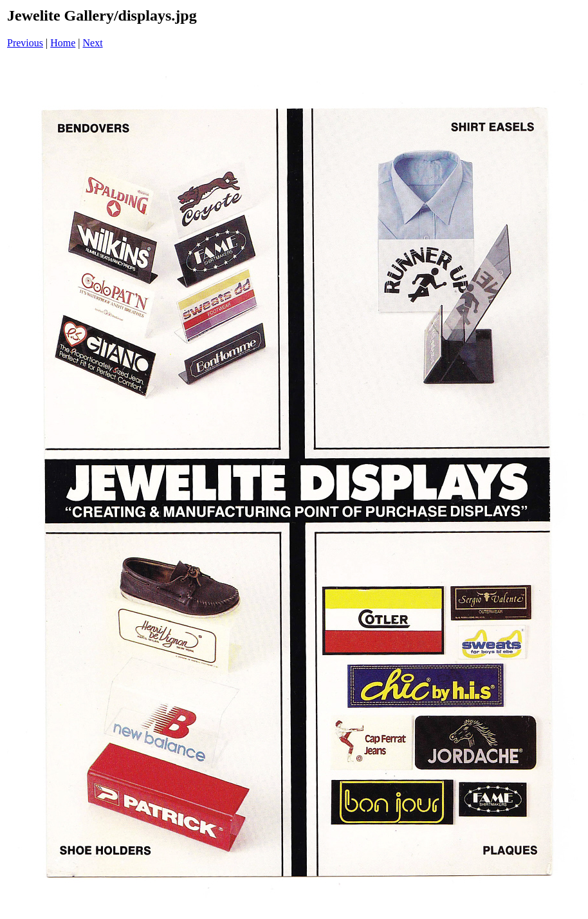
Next (93, 43)
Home (63, 43)
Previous (25, 43)
